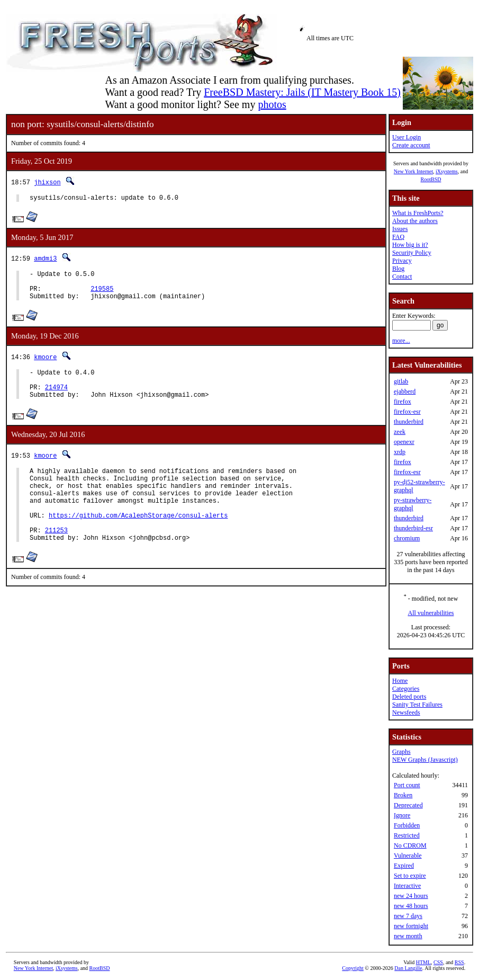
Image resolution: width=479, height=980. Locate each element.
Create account (411, 145)
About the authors (415, 221)
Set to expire (410, 876)
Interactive (407, 886)
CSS (438, 962)
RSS (459, 962)
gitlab (401, 381)
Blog (398, 269)
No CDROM (410, 845)
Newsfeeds (406, 712)
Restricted (407, 835)
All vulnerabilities (431, 613)
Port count (407, 785)
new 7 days (408, 916)
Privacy (402, 261)
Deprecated (408, 805)
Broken (403, 795)
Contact (402, 277)
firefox (403, 402)
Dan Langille (408, 968)
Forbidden (407, 825)
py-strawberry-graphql (413, 504)
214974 (56, 400)
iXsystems (447, 171)
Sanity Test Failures (417, 705)
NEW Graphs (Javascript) (425, 760)
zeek (400, 432)
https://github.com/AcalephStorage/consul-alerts (138, 541)
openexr (404, 442)
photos (272, 104)
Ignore (402, 815)
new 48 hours (411, 906)
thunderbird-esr (413, 528)
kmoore (45, 365)
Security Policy (412, 253)
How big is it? (410, 245)
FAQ (398, 237)
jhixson (47, 182)
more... (401, 341)
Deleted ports (409, 697)
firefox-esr (407, 412)
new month (408, 936)
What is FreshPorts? (418, 213)
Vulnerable (408, 856)
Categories (406, 689)
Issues (400, 229)
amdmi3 (45, 260)
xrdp (400, 452)
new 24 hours (411, 896)
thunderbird (409, 422)
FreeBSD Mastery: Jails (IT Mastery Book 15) (302, 92)
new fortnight (411, 926)
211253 (56, 559)
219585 (102, 295)
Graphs (401, 752)
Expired (404, 866)
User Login (406, 137)
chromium (407, 538)
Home (400, 681)
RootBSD (431, 179)
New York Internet (413, 171)
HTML (423, 962)
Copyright (353, 968)
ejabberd (405, 391)
